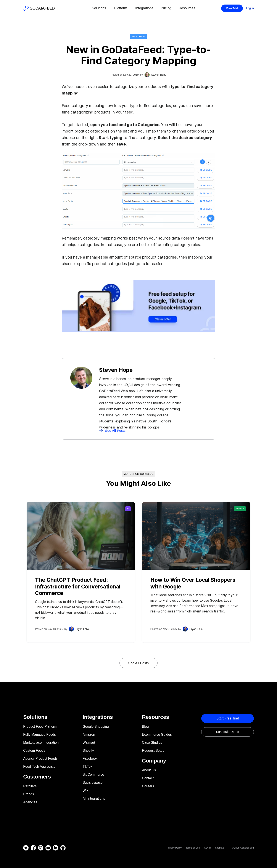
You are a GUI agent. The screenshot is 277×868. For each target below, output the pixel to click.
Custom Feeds (34, 751)
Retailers (30, 786)
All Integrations (94, 798)
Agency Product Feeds (40, 759)
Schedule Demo (228, 732)
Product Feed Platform (40, 727)
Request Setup (153, 751)
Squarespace (93, 782)
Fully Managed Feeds (39, 735)
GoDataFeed (139, 36)
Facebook (90, 759)
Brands (29, 794)
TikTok (88, 766)
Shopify (88, 751)
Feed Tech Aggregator (40, 766)
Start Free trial (228, 718)
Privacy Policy (174, 848)
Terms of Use (193, 848)
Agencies (30, 802)
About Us (149, 770)
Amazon (89, 735)
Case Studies (152, 743)
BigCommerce (93, 774)
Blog (145, 727)
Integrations (144, 8)
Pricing (166, 8)
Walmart (89, 743)
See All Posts (139, 663)
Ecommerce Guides (157, 735)
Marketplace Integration (41, 743)
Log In (250, 8)
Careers (148, 786)
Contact (148, 778)
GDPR (208, 848)
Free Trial (232, 8)
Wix (85, 790)
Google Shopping (96, 727)
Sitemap (219, 848)
